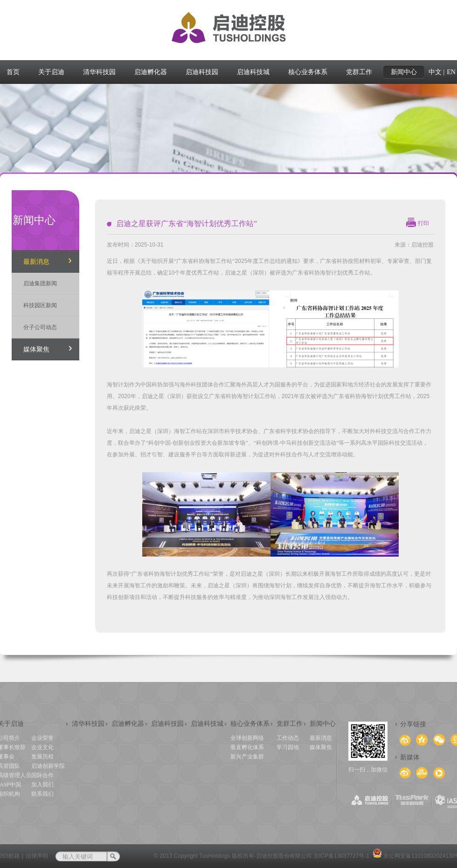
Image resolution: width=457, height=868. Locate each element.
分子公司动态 (40, 327)
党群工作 (290, 724)
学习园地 (288, 747)
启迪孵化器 (128, 724)
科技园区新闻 (40, 305)
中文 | (436, 72)
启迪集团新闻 (40, 283)
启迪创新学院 (48, 766)
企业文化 (42, 747)
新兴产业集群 (247, 757)
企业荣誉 (42, 738)
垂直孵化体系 (247, 747)
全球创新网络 (247, 738)
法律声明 (37, 856)
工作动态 (288, 738)
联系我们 (42, 794)
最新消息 (36, 262)
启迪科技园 (167, 724)
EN (451, 72)
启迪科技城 (207, 724)
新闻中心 (323, 724)
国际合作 (42, 775)
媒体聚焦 (36, 349)
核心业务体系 (250, 724)
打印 (423, 223)
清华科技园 (88, 724)
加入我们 (42, 785)
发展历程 (42, 757)
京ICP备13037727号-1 (341, 856)
